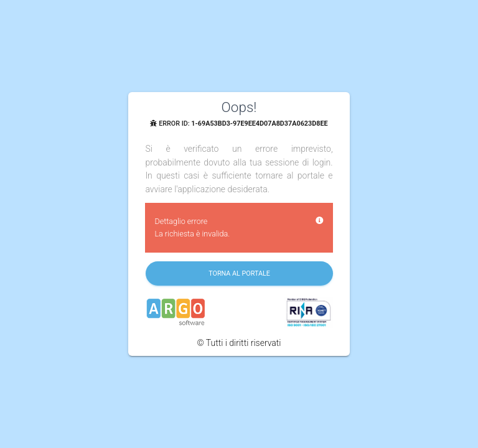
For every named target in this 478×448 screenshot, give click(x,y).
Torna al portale (240, 273)
